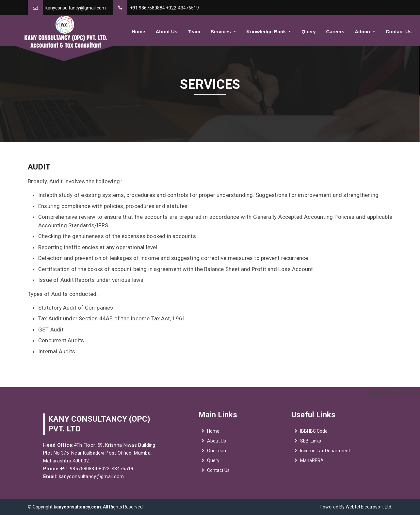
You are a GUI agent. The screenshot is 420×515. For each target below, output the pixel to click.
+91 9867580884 (147, 8)
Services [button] (221, 32)
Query (308, 32)
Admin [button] (363, 32)
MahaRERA (312, 465)
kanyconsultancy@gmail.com (76, 8)
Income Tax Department (325, 455)
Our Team (217, 455)
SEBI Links (311, 445)
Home (138, 32)
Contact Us (399, 32)
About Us (166, 32)
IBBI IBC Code (314, 435)
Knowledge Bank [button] (267, 32)
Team (194, 32)
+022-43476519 (182, 8)
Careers (335, 32)
